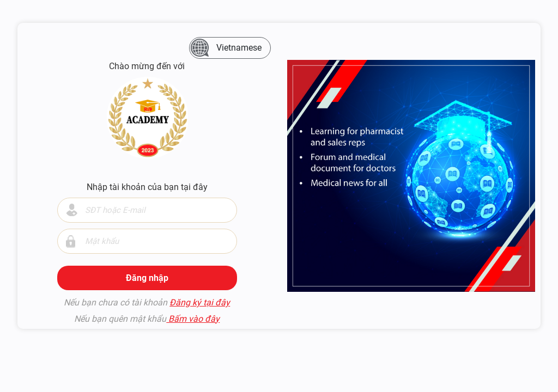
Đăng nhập (147, 278)
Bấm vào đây (193, 319)
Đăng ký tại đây (200, 302)
